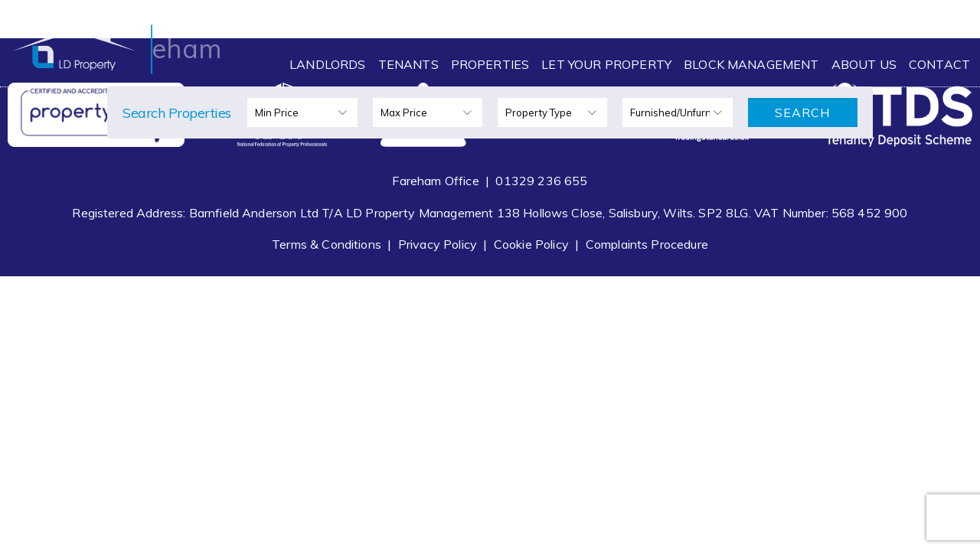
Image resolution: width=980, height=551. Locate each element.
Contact (939, 64)
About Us (864, 64)
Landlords (327, 64)
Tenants (408, 64)
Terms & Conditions (327, 244)
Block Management (751, 64)
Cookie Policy (531, 244)
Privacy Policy (438, 244)
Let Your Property (606, 64)
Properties (490, 64)
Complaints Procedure (647, 244)
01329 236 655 (541, 181)
